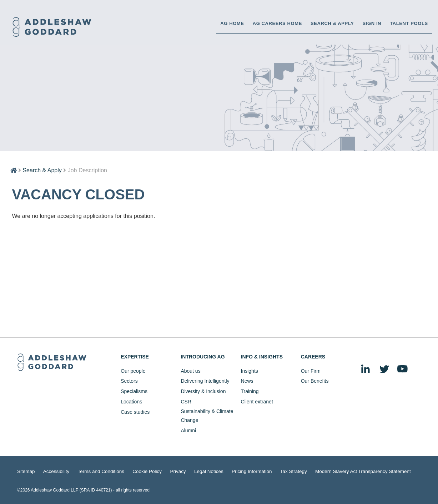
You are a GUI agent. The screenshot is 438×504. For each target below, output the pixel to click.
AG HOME (232, 23)
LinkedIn (366, 370)
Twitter (384, 370)
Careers (313, 357)
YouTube (403, 370)
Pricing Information (231, 471)
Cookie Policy (135, 471)
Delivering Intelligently (205, 381)
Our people (133, 371)
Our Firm (311, 371)
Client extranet (257, 402)
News (247, 381)
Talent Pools (409, 23)
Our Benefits (315, 381)
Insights (250, 371)
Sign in (372, 23)
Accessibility (53, 471)
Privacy (164, 471)
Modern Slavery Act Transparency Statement (332, 471)
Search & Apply (332, 23)
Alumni (188, 431)
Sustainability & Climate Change (207, 416)
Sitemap (25, 471)
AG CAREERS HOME (277, 23)
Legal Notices (192, 471)
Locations (131, 402)
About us (190, 371)
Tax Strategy (270, 471)
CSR (186, 402)
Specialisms (134, 391)
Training (250, 391)
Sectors (129, 381)
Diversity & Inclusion (203, 391)
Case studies (135, 412)
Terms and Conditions (94, 471)
